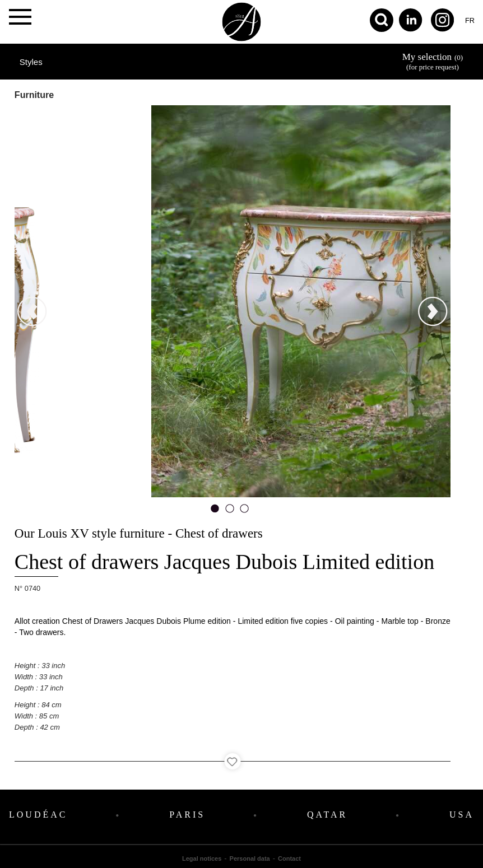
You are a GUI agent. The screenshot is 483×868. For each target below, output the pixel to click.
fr (470, 20)
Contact (289, 858)
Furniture (34, 95)
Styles (31, 62)
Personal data (250, 858)
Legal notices (202, 858)
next (413, 167)
